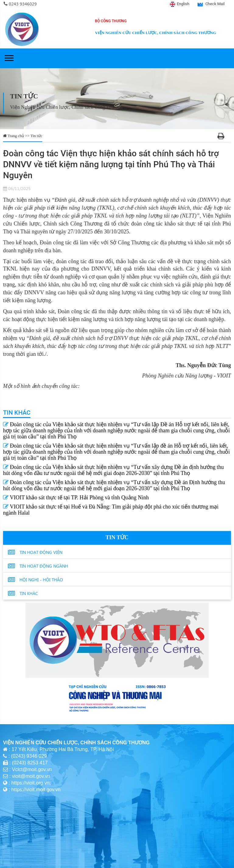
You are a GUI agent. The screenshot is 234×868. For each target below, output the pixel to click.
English (183, 4)
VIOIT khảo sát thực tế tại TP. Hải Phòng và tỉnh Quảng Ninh (76, 498)
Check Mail (215, 4)
